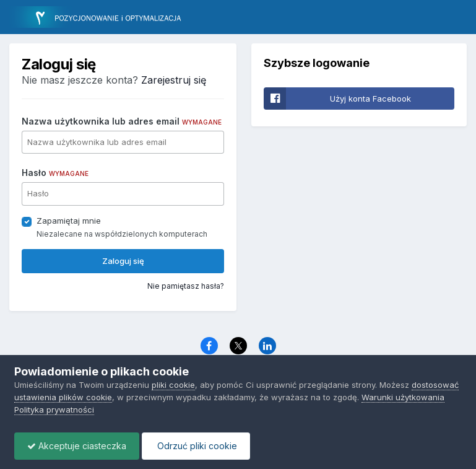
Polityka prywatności (54, 410)
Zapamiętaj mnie (69, 221)
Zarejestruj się (174, 80)
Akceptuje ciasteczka (77, 446)
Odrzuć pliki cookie (196, 446)
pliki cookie (173, 385)
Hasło (55, 173)
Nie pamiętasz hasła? (186, 286)
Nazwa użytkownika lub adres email (122, 121)
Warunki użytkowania (403, 397)
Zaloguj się (123, 261)
